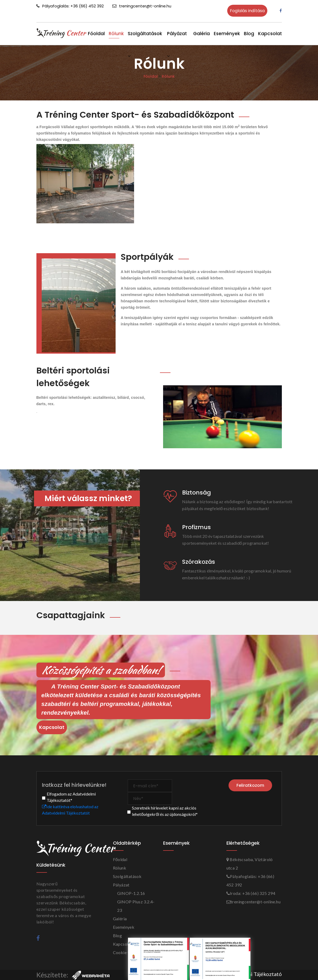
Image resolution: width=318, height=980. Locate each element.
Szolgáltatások (145, 33)
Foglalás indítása (247, 11)
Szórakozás (199, 562)
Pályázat (121, 885)
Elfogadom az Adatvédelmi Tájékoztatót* (71, 797)
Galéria (201, 34)
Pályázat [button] (177, 33)
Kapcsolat (270, 34)
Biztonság (196, 493)
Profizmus (196, 527)
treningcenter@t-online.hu (142, 6)
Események (227, 34)
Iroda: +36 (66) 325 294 (251, 893)
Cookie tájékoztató (132, 952)
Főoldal (96, 34)
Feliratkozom (251, 785)
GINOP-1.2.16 (131, 893)
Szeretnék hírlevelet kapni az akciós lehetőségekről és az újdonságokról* (165, 811)
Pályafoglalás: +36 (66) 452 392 (70, 6)
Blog (249, 34)
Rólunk (116, 34)
